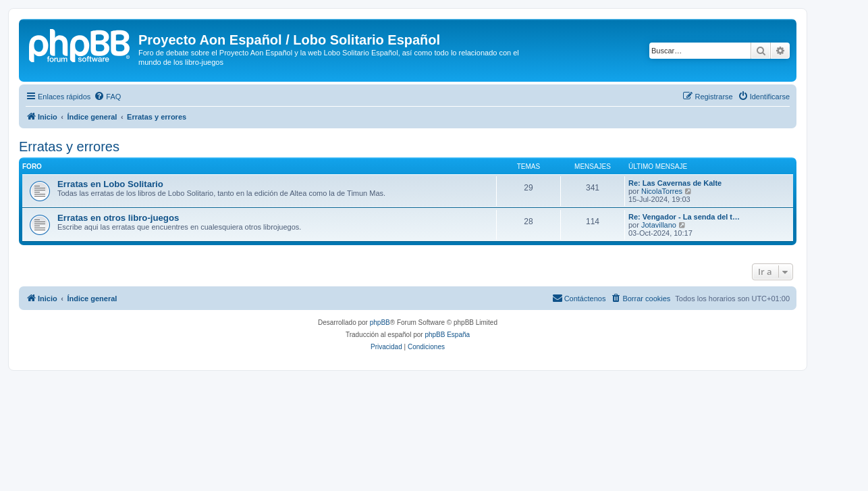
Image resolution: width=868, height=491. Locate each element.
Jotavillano (659, 225)
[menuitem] (107, 97)
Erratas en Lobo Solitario (110, 184)
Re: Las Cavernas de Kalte (675, 183)
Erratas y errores (69, 147)
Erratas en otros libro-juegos (118, 218)
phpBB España (447, 335)
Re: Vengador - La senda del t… (684, 217)
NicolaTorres (662, 191)
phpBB (380, 322)
